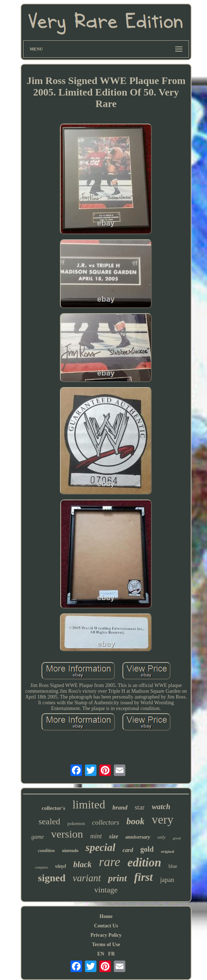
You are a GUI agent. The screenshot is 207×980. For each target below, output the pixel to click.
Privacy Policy (106, 935)
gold (147, 849)
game (38, 837)
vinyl (61, 866)
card (128, 850)
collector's (54, 808)
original (167, 851)
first (143, 877)
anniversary (138, 837)
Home (106, 916)
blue (173, 866)
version (67, 834)
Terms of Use (106, 944)
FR (111, 954)
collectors (106, 822)
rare (110, 862)
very (163, 819)
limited (89, 804)
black (83, 864)
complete (42, 867)
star (140, 807)
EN (101, 954)
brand (120, 808)
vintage (106, 890)
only (161, 837)
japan (167, 880)
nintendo (70, 851)
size (114, 836)
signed (52, 878)
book (135, 821)
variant (87, 878)
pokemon (76, 823)
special (100, 847)
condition (46, 851)
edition (145, 863)
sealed (49, 821)
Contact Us (106, 926)
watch (161, 807)
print (117, 878)
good (177, 838)
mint (96, 836)
